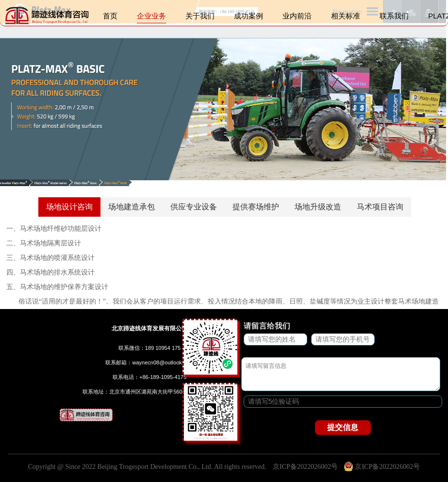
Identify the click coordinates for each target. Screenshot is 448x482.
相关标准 (346, 18)
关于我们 (200, 18)
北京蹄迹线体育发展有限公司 (149, 328)
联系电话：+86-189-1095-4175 (149, 377)
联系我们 (394, 18)
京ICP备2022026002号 (305, 467)
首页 (110, 18)
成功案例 (249, 18)
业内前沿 (297, 18)
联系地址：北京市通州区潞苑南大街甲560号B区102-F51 (149, 392)
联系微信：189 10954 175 (149, 348)
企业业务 (151, 18)
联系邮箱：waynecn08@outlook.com (149, 362)
